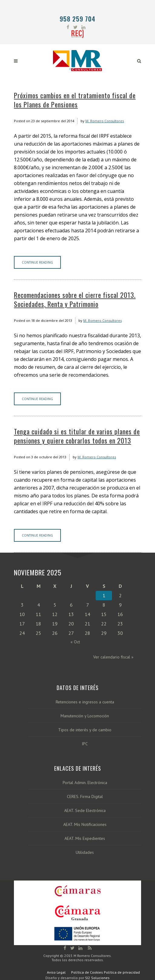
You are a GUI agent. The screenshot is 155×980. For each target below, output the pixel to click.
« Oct (75, 642)
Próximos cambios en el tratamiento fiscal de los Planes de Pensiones (75, 100)
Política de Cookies (87, 972)
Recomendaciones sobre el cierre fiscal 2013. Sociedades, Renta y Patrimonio (75, 299)
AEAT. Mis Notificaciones (85, 825)
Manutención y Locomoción (85, 716)
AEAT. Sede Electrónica (85, 811)
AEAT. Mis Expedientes (85, 839)
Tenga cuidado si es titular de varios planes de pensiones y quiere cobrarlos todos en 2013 (77, 436)
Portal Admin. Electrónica (85, 783)
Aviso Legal (56, 972)
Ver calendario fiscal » (113, 657)
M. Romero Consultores (105, 121)
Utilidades (85, 852)
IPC (85, 744)
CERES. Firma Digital (85, 797)
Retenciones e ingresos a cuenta (85, 702)
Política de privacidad (122, 972)
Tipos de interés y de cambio (85, 730)
